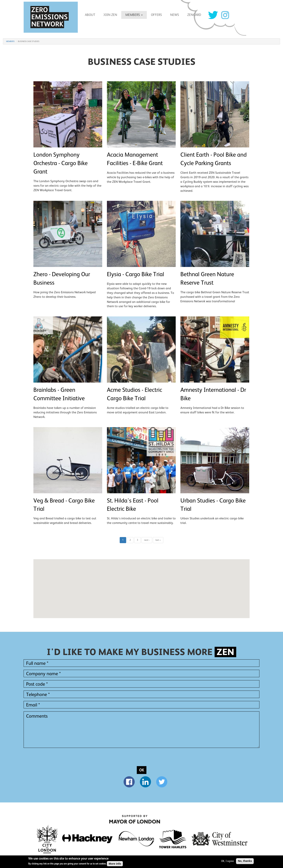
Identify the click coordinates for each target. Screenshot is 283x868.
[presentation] (53, 758)
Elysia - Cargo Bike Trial (136, 274)
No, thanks (245, 861)
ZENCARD (194, 15)
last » (158, 540)
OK (142, 770)
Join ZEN (110, 15)
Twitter (213, 15)
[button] (141, 585)
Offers (156, 15)
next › (147, 540)
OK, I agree (227, 861)
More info (115, 864)
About (90, 15)
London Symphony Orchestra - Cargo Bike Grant (61, 163)
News (175, 15)
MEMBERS (134, 15)
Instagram (225, 15)
